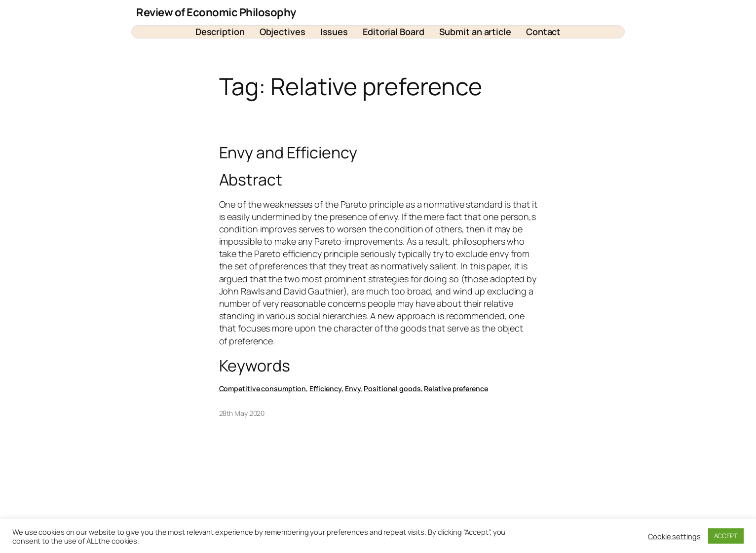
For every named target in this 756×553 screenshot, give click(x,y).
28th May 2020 (242, 413)
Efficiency (325, 388)
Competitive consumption (263, 388)
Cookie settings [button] (674, 536)
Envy (353, 388)
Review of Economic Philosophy (216, 12)
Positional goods (392, 388)
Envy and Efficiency (288, 152)
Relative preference (456, 388)
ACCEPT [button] (726, 536)
